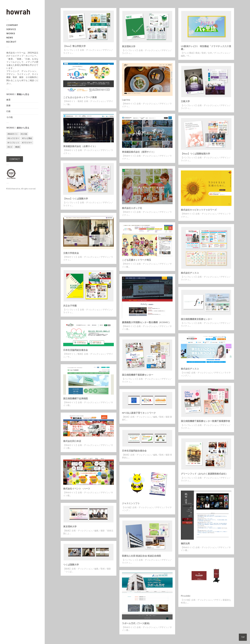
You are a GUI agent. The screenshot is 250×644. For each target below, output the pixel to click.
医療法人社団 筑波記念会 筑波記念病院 (141, 556)
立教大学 (185, 101)
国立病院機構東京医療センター (197, 319)
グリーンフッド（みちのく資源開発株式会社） (204, 474)
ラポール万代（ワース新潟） (136, 623)
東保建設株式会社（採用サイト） (139, 152)
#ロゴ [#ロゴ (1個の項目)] (10, 147)
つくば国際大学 (71, 565)
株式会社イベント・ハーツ (77, 489)
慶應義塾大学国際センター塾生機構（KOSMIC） (146, 322)
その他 (9, 117)
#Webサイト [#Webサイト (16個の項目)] (13, 134)
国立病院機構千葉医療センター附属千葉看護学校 (205, 421)
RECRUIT (11, 42)
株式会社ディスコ (190, 273)
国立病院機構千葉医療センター (138, 375)
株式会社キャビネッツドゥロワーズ (199, 210)
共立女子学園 (70, 306)
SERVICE (11, 29)
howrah (15, 189)
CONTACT (15, 159)
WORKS (11, 33)
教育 (8, 100)
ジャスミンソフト (131, 503)
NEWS (10, 38)
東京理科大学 (129, 46)
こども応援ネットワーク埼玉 (136, 260)
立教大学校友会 (71, 253)
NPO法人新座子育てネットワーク (139, 413)
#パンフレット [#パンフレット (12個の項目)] (13, 143)
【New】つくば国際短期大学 (195, 154)
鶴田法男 (185, 543)
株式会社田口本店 (72, 441)
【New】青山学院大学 (74, 46)
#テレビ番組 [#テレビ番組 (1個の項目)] (27, 138)
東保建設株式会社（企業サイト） (80, 146)
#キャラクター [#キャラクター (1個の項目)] (13, 138)
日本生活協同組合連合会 (76, 350)
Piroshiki (186, 596)
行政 (8, 111)
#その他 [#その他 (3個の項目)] (24, 134)
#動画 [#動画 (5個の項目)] (17, 147)
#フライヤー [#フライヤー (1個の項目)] (27, 143)
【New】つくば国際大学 (76, 199)
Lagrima (126, 100)
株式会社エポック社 (132, 208)
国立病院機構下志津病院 (76, 398)
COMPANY (12, 25)
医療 (8, 105)
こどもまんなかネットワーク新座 (80, 97)
